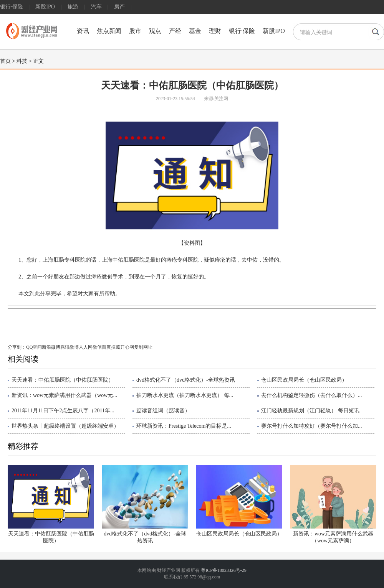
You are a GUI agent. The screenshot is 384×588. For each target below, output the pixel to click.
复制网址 (143, 347)
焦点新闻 (109, 31)
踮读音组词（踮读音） (163, 411)
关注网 (221, 99)
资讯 (83, 31)
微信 (97, 347)
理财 (215, 31)
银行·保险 (12, 7)
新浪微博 (51, 347)
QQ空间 (34, 347)
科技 (22, 61)
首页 (5, 61)
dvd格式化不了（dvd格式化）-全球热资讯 (186, 380)
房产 (119, 7)
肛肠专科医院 (114, 320)
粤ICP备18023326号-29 (224, 570)
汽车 (96, 7)
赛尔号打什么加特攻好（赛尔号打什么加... (312, 426)
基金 (195, 31)
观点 (155, 31)
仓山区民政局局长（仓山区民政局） (304, 380)
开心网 (127, 347)
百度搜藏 (111, 347)
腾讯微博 (70, 347)
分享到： (17, 347)
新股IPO (45, 7)
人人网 (86, 347)
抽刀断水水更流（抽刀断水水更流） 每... (185, 395)
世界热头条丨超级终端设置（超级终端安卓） (65, 426)
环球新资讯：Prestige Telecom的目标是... (184, 426)
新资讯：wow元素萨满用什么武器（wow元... (64, 395)
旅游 (73, 7)
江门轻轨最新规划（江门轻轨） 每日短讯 (310, 411)
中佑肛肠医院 (58, 320)
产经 (175, 31)
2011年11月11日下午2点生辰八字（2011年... (63, 411)
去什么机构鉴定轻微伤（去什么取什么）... (312, 395)
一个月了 (86, 320)
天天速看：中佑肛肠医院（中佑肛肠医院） (63, 380)
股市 (135, 31)
